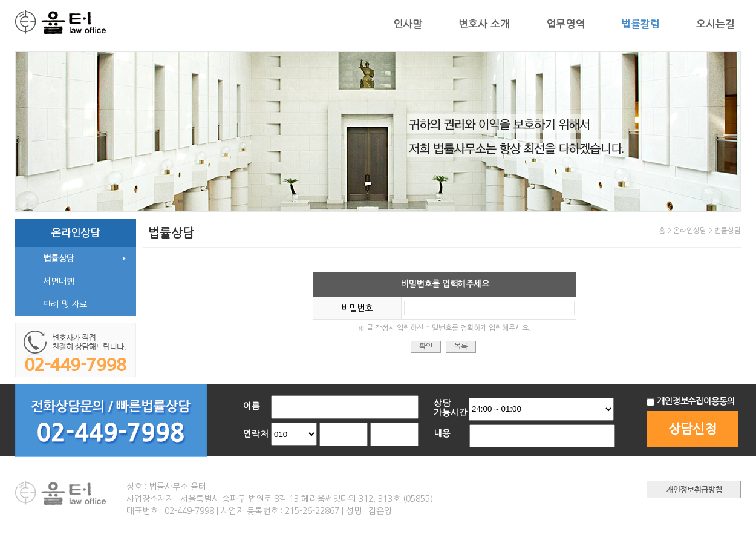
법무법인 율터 (60, 23)
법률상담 (59, 258)
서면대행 (59, 281)
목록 (461, 346)
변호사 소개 (484, 24)
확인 (426, 346)
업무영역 (565, 24)
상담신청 (692, 429)
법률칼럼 (640, 24)
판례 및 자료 (65, 304)
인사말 (408, 24)
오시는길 (715, 24)
